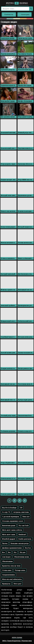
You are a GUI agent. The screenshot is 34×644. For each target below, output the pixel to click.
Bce (3, 552)
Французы (6, 584)
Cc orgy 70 (6, 512)
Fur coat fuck (24, 526)
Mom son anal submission (12, 579)
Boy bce (28, 548)
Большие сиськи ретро (20, 543)
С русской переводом (11, 517)
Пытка (5, 543)
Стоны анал (7, 570)
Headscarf (22, 534)
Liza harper (6, 557)
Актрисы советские (21, 512)
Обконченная (7, 561)
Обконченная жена (21, 557)
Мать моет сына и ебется (12, 530)
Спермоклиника (8, 575)
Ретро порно (17, 3)
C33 (21, 508)
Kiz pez (23, 552)
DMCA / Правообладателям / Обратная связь (17, 641)
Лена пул (26, 517)
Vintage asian (20, 570)
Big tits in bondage (9, 508)
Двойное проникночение (12, 548)
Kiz (15, 552)
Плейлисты (9, 14)
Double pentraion (25, 539)
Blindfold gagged (9, 539)
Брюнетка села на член (11, 566)
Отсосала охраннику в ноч (13, 521)
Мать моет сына (9, 534)
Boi (9, 552)
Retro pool (17, 584)
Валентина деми (9, 526)
